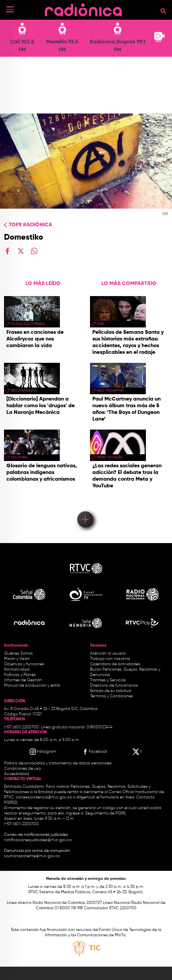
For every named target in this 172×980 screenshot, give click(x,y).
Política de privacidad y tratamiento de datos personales (58, 763)
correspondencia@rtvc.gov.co (44, 797)
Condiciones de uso (22, 769)
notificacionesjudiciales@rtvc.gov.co (38, 840)
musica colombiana (28, 324)
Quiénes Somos (18, 654)
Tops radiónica (30, 225)
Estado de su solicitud (111, 691)
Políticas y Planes (20, 675)
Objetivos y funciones (24, 664)
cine (100, 324)
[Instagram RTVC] (43, 752)
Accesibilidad (17, 774)
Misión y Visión (17, 659)
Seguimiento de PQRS (106, 813)
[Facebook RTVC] (94, 752)
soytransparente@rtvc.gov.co (32, 856)
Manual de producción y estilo (32, 686)
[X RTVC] (138, 752)
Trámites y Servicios (108, 680)
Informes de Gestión (23, 680)
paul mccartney (111, 391)
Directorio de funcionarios (114, 686)
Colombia (19, 457)
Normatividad (17, 670)
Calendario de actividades (115, 664)
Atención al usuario (108, 654)
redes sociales (110, 457)
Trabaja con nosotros (110, 659)
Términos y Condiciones (112, 696)
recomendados (24, 391)
